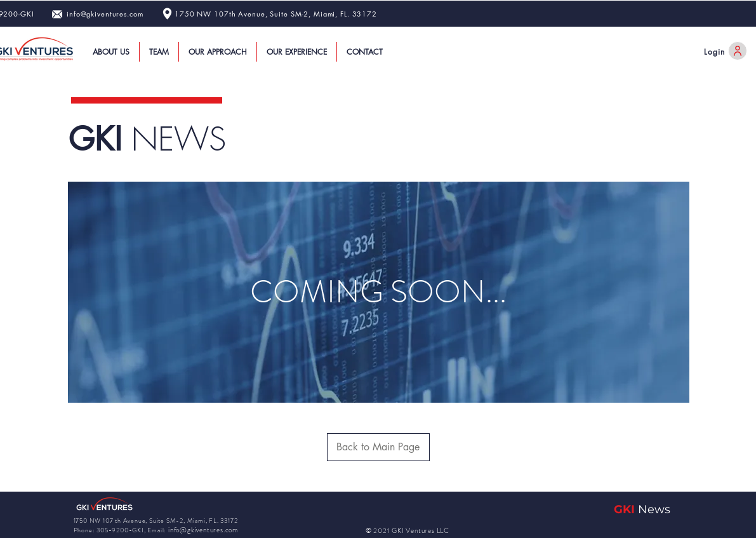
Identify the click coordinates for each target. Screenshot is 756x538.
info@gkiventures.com (105, 14)
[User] (738, 51)
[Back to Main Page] (378, 447)
